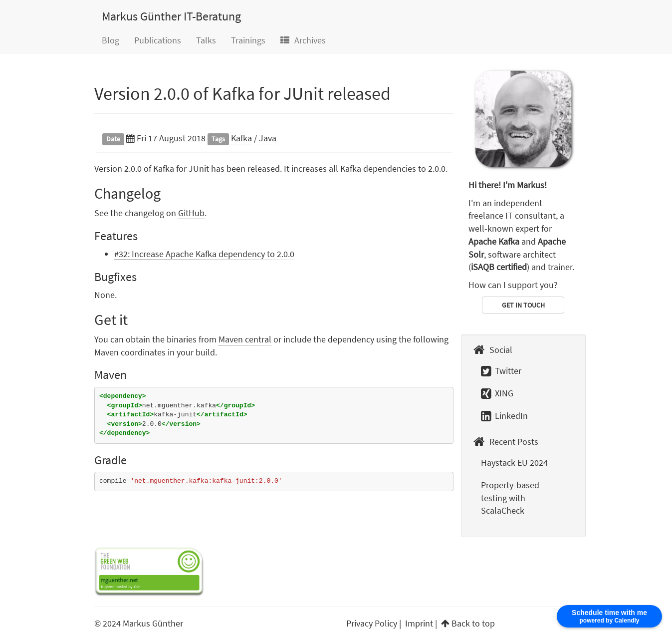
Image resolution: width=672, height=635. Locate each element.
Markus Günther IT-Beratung (171, 16)
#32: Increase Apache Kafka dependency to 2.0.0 (204, 254)
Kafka (241, 138)
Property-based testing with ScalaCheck (510, 498)
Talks (206, 40)
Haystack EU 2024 (514, 463)
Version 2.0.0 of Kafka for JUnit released (242, 94)
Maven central (245, 339)
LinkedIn (504, 416)
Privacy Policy (372, 623)
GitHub (191, 213)
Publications (158, 40)
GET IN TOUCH (523, 305)
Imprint (419, 623)
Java (268, 138)
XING (497, 393)
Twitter (501, 371)
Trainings (248, 40)
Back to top (473, 623)
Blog (111, 40)
